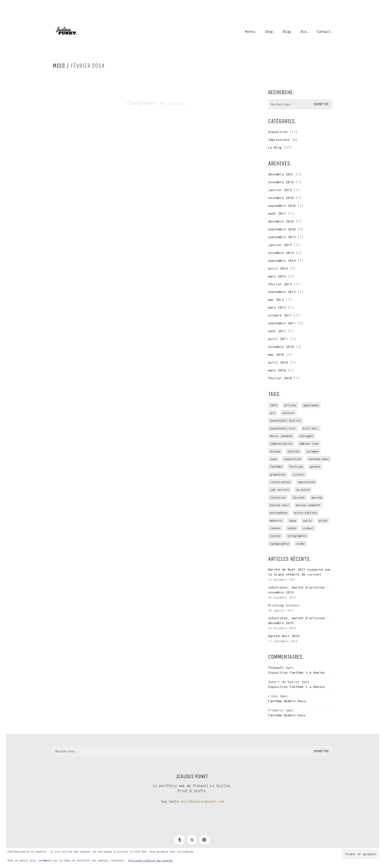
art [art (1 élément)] (273, 413)
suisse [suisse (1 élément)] (275, 536)
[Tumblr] (180, 840)
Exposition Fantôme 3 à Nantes (297, 672)
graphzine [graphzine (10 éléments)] (278, 474)
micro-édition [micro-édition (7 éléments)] (306, 513)
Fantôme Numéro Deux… (288, 701)
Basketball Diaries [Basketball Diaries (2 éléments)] (286, 420)
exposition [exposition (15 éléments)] (293, 459)
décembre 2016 (281, 221)
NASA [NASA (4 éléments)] (293, 520)
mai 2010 (276, 355)
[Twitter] (192, 840)
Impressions (279, 140)
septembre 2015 (282, 237)
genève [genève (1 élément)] (315, 467)
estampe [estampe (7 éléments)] (313, 451)
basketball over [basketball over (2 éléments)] (283, 428)
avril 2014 (278, 268)
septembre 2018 (282, 206)
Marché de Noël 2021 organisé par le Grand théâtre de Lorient (300, 572)
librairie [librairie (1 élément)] (278, 497)
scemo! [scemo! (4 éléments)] (308, 528)
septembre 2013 (282, 292)
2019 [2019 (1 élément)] (274, 405)
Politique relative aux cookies (151, 860)
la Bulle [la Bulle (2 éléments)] (303, 490)
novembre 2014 (281, 253)
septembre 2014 (282, 261)
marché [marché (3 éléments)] (317, 497)
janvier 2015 (280, 245)
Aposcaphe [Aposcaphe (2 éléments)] (311, 405)
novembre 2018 (281, 198)
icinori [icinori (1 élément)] (299, 474)
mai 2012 (276, 300)
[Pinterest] (204, 840)
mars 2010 (277, 370)
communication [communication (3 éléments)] (281, 443)
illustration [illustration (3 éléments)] (280, 482)
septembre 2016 (282, 229)
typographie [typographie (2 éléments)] (280, 544)
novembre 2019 (281, 182)
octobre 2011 (280, 315)
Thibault (276, 668)
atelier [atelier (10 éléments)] (288, 413)
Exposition (278, 132)
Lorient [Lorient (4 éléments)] (299, 497)
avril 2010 (278, 362)
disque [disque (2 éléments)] (275, 451)
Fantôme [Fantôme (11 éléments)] (276, 467)
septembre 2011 (282, 323)
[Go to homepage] (66, 32)
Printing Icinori (284, 605)
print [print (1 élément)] (323, 520)
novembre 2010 (281, 347)
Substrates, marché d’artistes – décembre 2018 (299, 620)
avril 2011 (278, 339)
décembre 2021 (281, 174)
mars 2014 (277, 276)
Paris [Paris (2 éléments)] (308, 520)
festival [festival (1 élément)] (296, 467)
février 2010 (280, 378)
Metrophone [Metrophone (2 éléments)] (279, 513)
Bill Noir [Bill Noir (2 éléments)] (311, 428)
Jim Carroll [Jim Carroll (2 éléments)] (280, 490)
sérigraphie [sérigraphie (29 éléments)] (297, 536)
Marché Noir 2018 (284, 636)
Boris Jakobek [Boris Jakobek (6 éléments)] (281, 436)
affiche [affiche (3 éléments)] (290, 405)
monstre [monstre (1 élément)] (276, 520)
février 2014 (280, 284)
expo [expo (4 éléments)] (274, 459)
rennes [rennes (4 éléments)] (275, 528)
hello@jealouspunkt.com (202, 801)
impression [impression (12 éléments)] (306, 482)
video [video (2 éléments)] (300, 544)
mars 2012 (277, 307)
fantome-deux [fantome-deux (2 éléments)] (319, 459)
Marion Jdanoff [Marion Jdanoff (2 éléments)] (308, 505)
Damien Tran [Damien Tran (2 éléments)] (309, 443)
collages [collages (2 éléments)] (306, 436)
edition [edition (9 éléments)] (294, 451)
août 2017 (277, 213)
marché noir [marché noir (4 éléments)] (280, 505)
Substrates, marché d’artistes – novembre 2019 (299, 590)
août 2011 (277, 331)
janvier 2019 (280, 190)
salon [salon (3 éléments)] (292, 528)
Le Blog (275, 147)
